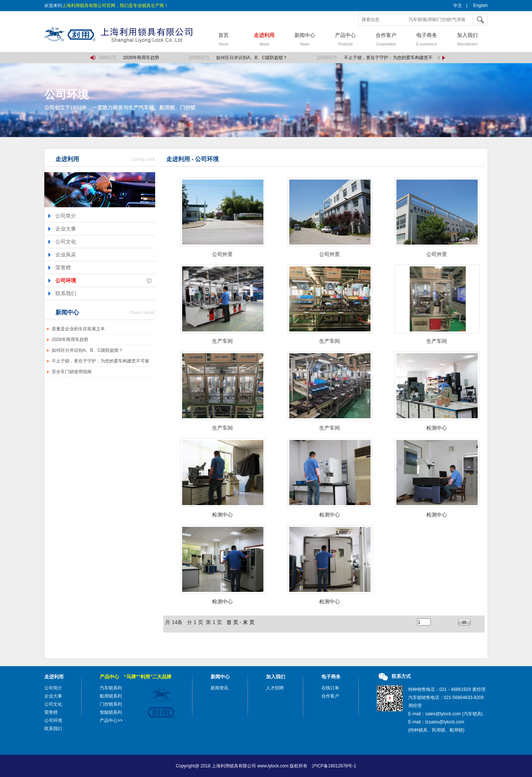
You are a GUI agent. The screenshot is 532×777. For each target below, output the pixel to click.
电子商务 (427, 40)
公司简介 (66, 216)
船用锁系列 (111, 696)
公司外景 (222, 254)
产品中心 (345, 40)
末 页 (249, 622)
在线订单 (330, 688)
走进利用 (264, 40)
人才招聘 (275, 688)
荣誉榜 (63, 267)
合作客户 (386, 40)
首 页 (232, 622)
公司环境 (66, 280)
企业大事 (66, 229)
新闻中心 (305, 40)
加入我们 (467, 40)
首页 (224, 40)
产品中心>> (111, 720)
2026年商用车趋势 (142, 58)
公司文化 (66, 242)
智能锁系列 (111, 712)
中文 (458, 6)
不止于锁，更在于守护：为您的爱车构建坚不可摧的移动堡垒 (405, 58)
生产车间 (222, 341)
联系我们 (66, 293)
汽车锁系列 (111, 688)
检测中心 (437, 428)
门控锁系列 (111, 704)
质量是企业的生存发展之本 (78, 329)
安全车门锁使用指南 (72, 372)
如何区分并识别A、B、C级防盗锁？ (253, 58)
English (480, 6)
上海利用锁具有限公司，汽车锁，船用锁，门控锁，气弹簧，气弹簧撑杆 (124, 35)
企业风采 (66, 255)
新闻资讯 (219, 688)
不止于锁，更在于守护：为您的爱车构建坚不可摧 (100, 361)
